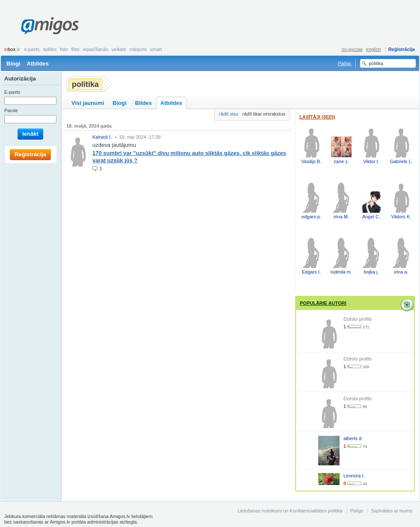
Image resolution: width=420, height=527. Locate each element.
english (374, 49)
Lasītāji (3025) (317, 117)
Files (76, 49)
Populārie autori (323, 303)
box (12, 49)
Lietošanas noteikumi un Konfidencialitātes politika (290, 511)
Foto (64, 49)
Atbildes (38, 64)
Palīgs (345, 63)
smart (156, 49)
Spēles (50, 49)
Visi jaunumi (88, 103)
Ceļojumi (138, 49)
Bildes (143, 103)
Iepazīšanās (96, 49)
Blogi (13, 64)
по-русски (352, 49)
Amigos (50, 26)
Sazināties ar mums (392, 511)
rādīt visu (229, 114)
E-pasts (32, 49)
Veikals (119, 49)
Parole (11, 110)
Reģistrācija (402, 49)
